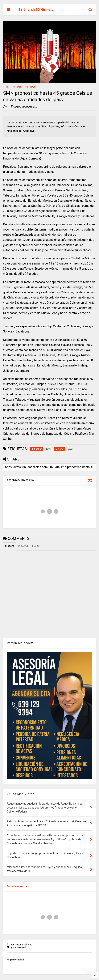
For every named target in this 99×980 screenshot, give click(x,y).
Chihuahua (30, 87)
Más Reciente (17, 886)
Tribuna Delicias (35, 9)
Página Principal (15, 960)
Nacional (17, 87)
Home (6, 87)
